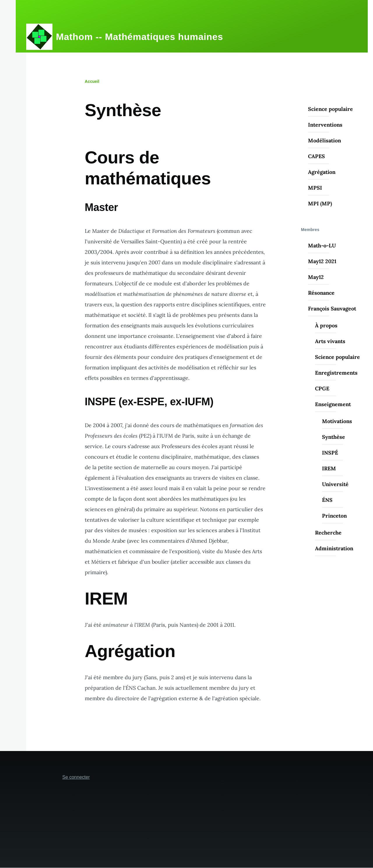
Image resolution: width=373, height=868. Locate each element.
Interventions (325, 125)
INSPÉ (330, 453)
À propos (326, 325)
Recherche (328, 533)
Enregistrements (336, 373)
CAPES (316, 156)
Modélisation (324, 140)
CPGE (322, 388)
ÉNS (327, 500)
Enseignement (333, 404)
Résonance (321, 293)
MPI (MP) (320, 204)
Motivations (337, 421)
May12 (316, 277)
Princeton (334, 516)
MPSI (315, 188)
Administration (334, 548)
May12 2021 (322, 261)
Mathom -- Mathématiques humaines (139, 37)
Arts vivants (330, 341)
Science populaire (330, 109)
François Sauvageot (332, 309)
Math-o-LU (322, 246)
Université (335, 484)
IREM (329, 468)
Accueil (92, 81)
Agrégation (322, 172)
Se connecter (76, 777)
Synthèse (334, 437)
